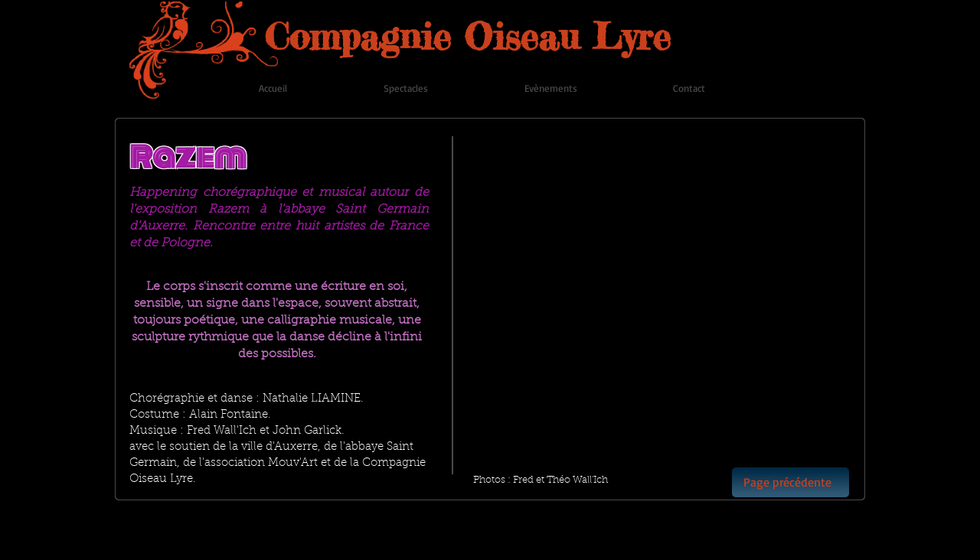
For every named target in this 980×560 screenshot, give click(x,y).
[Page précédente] (791, 482)
